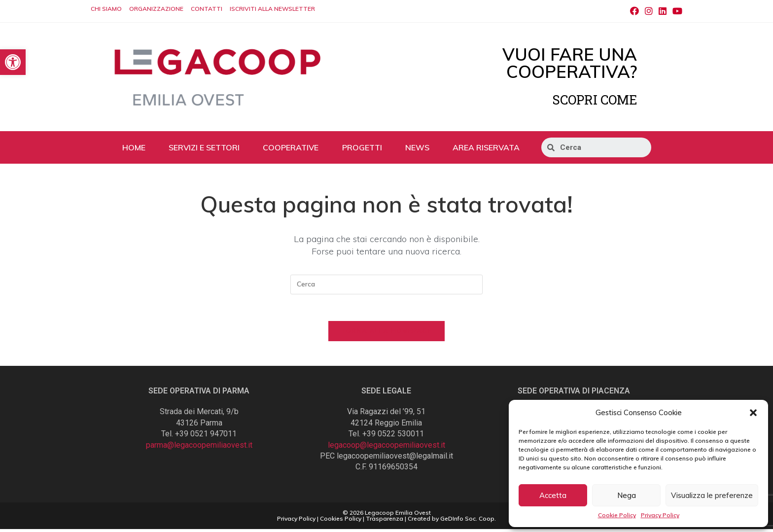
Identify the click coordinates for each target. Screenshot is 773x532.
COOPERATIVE (291, 147)
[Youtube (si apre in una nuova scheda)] (676, 11)
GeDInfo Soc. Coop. (468, 521)
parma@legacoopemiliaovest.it (199, 448)
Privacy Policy (660, 515)
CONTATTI (207, 9)
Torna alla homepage (387, 334)
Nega (627, 495)
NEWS (417, 147)
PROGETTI (362, 147)
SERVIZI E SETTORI (204, 147)
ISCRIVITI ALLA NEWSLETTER (272, 9)
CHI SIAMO (106, 9)
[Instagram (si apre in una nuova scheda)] (649, 11)
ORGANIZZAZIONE (156, 9)
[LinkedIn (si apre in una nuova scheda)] (663, 11)
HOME (134, 147)
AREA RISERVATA (486, 147)
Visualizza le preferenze (712, 495)
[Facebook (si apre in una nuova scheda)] (634, 11)
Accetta (553, 495)
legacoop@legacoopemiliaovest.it (386, 448)
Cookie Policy (617, 515)
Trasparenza (385, 521)
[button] (753, 413)
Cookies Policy (341, 521)
